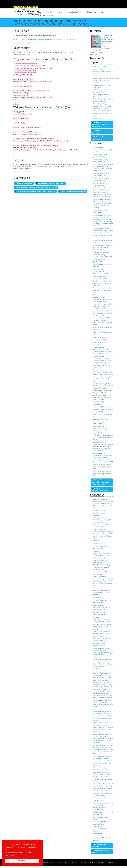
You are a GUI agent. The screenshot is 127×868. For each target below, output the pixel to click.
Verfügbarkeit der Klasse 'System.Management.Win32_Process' (36, 187)
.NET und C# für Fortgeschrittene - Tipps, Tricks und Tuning (103, 150)
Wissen (103, 12)
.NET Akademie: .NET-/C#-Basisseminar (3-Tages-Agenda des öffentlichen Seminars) (103, 231)
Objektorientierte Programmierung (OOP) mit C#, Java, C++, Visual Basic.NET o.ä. (103, 372)
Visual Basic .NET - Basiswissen (103, 407)
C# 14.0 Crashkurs (99, 510)
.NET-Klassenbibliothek (70, 39)
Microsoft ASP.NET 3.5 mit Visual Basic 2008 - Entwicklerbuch (101, 824)
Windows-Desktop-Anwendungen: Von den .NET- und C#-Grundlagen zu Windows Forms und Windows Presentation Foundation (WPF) (103, 458)
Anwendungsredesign (100, 104)
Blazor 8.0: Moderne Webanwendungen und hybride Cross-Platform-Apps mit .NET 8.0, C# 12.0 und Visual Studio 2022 (103, 581)
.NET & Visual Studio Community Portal (73, 191)
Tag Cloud (75, 863)
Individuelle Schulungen (74, 12)
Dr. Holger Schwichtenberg (25, 43)
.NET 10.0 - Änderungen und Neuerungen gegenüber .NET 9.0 (102, 474)
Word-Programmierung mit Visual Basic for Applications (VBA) (102, 467)
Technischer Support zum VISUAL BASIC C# (101, 138)
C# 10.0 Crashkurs (99, 643)
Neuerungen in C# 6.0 (100, 340)
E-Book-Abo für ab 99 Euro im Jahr (101, 851)
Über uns (42, 16)
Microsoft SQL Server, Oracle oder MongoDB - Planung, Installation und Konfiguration (103, 109)
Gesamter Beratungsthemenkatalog (100, 132)
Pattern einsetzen (99, 118)
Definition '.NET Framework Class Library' (51, 183)
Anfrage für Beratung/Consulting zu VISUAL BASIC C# (100, 124)
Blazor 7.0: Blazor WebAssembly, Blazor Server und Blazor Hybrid (102, 607)
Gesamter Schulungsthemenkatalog (100, 489)
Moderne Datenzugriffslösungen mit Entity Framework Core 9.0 (102, 553)
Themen (49, 12)
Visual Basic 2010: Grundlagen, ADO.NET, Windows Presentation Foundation (103, 796)
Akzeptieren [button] (22, 861)
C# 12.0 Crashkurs (99, 595)
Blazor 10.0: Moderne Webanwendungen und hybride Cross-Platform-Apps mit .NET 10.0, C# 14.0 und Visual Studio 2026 (103, 503)
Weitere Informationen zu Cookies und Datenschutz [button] (20, 854)
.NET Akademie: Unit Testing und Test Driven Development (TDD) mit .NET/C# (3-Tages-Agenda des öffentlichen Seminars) (103, 203)
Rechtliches (110, 863)
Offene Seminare (91, 12)
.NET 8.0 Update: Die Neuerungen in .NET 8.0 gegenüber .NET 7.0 (101, 572)
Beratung (59, 12)
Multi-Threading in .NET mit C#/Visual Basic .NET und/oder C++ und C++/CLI (103, 313)
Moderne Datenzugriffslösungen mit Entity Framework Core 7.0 (102, 619)
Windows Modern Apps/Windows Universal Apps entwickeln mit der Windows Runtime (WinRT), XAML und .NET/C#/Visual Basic (103, 446)
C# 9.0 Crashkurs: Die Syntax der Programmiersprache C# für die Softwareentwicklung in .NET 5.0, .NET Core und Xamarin (103, 653)
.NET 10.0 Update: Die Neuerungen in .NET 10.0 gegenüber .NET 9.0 (101, 525)
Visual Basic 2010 (99, 800)
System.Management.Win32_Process (46, 39)
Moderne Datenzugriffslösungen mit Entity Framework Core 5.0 (102, 673)
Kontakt (91, 863)
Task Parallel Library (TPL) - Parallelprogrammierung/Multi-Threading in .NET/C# (103, 386)
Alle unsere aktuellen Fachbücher (100, 845)
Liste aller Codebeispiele (24, 183)
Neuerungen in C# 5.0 (100, 337)
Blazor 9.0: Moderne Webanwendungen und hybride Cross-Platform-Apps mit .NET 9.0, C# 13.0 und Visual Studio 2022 (103, 534)
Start (41, 12)
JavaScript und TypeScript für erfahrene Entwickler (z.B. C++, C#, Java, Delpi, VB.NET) (103, 306)
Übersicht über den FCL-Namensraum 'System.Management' (35, 191)
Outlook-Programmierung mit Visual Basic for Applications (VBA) (103, 379)
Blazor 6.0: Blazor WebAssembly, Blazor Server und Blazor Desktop (102, 638)
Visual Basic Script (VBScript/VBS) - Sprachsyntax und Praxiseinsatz (103, 424)
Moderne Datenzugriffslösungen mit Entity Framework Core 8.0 (102, 590)
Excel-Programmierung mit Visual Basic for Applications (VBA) (102, 290)
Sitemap (83, 863)
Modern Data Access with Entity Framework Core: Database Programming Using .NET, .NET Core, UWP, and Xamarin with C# (103, 750)
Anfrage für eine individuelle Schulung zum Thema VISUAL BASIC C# (100, 482)
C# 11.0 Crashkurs (99, 612)
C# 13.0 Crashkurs (99, 541)
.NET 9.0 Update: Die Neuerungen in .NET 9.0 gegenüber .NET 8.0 (101, 560)
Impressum (100, 863)
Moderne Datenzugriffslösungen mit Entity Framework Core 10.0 (102, 518)
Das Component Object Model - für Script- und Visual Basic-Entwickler (103, 283)
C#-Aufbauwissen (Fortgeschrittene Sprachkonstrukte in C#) (101, 271)
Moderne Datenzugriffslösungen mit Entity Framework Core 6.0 (102, 631)
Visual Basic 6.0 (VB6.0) (100, 419)
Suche (51, 16)
